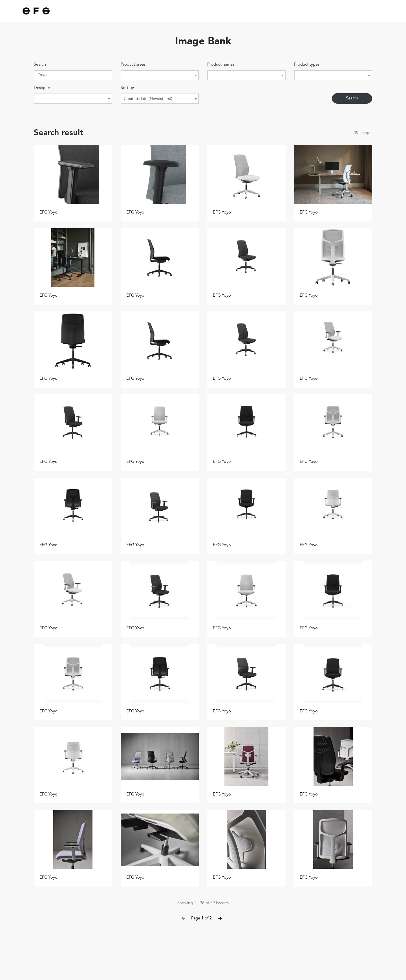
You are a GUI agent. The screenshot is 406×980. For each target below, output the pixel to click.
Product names (221, 65)
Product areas (133, 65)
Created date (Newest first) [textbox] (148, 99)
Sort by (127, 88)
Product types (307, 65)
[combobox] (160, 75)
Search (40, 65)
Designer (42, 88)
